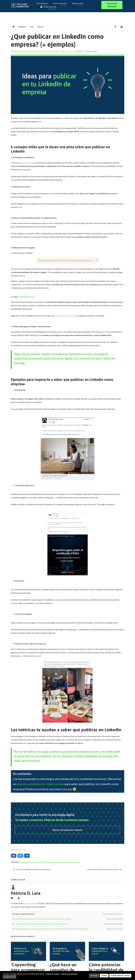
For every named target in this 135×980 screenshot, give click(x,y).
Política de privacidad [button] (69, 974)
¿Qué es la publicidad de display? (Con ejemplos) (32, 869)
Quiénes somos (78, 4)
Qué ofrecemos (43, 4)
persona (28, 163)
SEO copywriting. (30, 903)
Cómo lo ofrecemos (60, 4)
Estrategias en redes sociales (55, 862)
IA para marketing (48, 7)
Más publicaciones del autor (113, 914)
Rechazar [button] (94, 976)
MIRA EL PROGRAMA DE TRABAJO (67, 830)
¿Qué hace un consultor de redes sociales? (65, 970)
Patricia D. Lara (68, 51)
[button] (115, 27)
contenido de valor (26, 297)
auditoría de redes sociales (65, 316)
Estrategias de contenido (31, 862)
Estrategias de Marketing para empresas (28, 51)
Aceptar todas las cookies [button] (120, 976)
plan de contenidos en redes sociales (40, 784)
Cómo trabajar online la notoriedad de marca (104, 869)
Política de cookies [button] (52, 974)
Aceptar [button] (104, 976)
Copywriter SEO (52, 51)
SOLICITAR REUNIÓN (112, 5)
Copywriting (75, 862)
